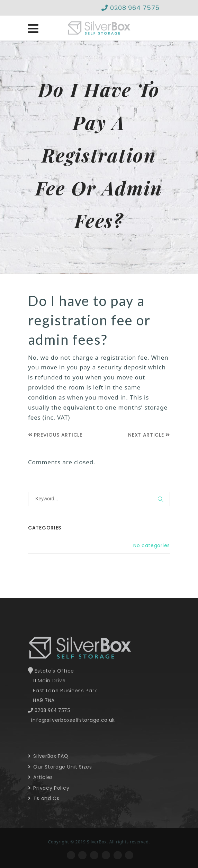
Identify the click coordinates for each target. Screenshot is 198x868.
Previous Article (55, 435)
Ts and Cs (44, 798)
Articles (40, 777)
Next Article (149, 435)
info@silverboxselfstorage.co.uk (73, 720)
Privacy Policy (49, 788)
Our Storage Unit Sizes (60, 767)
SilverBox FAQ (48, 756)
